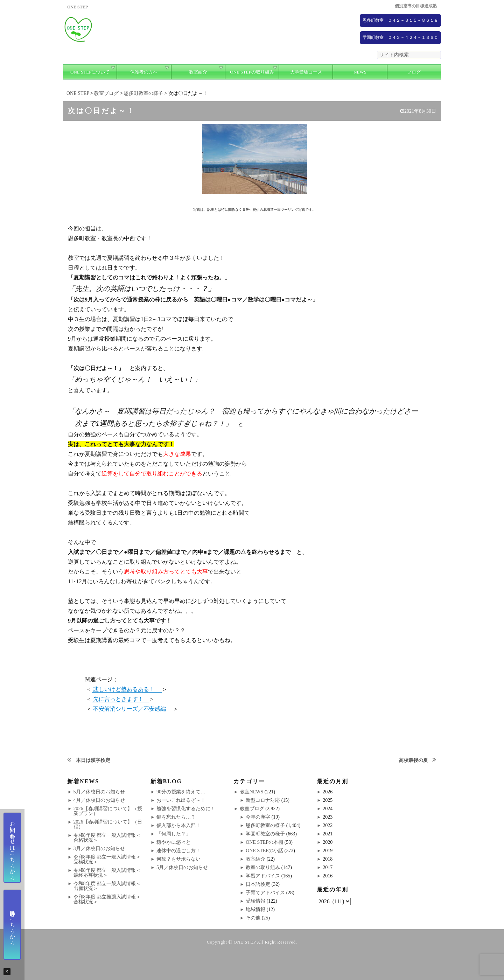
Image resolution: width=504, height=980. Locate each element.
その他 (253, 918)
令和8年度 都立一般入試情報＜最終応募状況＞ (107, 873)
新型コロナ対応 (263, 800)
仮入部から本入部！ (178, 825)
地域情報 (255, 909)
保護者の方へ (144, 72)
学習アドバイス (263, 876)
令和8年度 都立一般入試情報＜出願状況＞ (107, 886)
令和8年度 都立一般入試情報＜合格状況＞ (107, 838)
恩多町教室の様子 (265, 825)
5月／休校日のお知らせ (99, 792)
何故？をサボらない (178, 859)
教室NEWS (252, 792)
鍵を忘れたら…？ (176, 817)
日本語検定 (258, 884)
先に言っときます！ (120, 699)
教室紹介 (198, 72)
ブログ (414, 72)
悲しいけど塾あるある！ (127, 689)
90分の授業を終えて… (181, 792)
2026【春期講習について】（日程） (108, 824)
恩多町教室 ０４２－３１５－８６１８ (400, 20)
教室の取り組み (263, 867)
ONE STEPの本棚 (264, 842)
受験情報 (255, 901)
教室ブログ (252, 809)
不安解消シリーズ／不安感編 (132, 709)
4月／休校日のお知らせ (99, 800)
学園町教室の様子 (265, 834)
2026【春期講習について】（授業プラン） (108, 811)
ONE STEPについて (90, 72)
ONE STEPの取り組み (252, 72)
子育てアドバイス (265, 893)
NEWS (360, 72)
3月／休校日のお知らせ (99, 849)
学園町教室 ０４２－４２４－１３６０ (400, 37)
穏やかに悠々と (174, 842)
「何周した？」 (174, 834)
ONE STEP (245, 942)
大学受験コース (306, 72)
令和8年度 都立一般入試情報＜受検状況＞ (107, 859)
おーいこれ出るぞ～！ (181, 800)
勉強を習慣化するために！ (186, 809)
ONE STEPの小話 (264, 851)
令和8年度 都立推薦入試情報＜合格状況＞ (107, 899)
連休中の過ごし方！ (178, 851)
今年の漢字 (258, 817)
